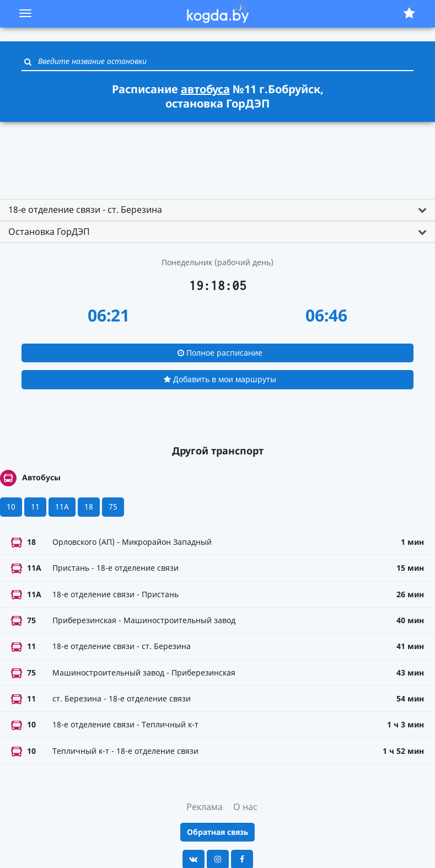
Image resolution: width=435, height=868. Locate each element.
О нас (245, 807)
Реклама (205, 807)
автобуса (205, 89)
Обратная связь (218, 832)
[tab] (218, 210)
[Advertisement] (218, 156)
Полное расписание (220, 353)
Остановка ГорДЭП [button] (49, 232)
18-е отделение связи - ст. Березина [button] (85, 210)
